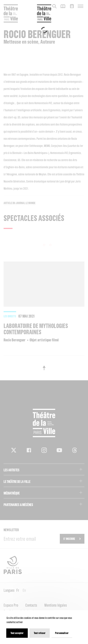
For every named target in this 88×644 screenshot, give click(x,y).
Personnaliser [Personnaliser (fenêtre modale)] (62, 633)
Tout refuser (40, 633)
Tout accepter (17, 633)
